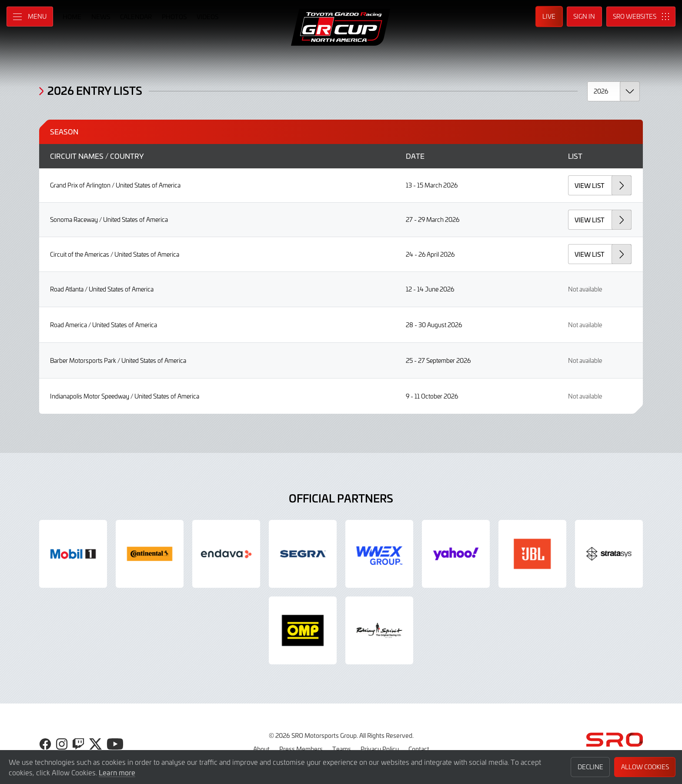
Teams (342, 749)
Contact (419, 749)
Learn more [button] (117, 772)
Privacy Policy (380, 749)
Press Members (301, 749)
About (261, 749)
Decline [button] (590, 767)
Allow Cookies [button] (645, 767)
